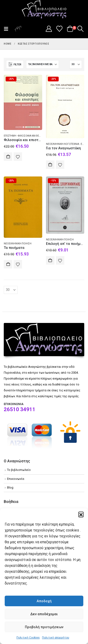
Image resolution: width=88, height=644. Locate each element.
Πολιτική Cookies (28, 638)
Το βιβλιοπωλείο (19, 470)
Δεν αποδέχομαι (44, 614)
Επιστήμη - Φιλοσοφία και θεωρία (24, 136)
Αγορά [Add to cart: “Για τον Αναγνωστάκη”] (50, 165)
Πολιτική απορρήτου (56, 638)
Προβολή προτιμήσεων (44, 627)
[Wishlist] (59, 29)
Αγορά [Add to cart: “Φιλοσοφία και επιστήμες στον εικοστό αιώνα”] (8, 157)
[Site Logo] (44, 10)
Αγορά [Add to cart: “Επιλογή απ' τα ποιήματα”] (50, 260)
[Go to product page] (23, 102)
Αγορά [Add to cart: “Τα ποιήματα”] (8, 264)
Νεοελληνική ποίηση (18, 244)
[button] (81, 514)
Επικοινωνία (16, 479)
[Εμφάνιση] (76, 64)
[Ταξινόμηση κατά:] (42, 64)
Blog (10, 487)
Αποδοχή (44, 601)
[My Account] (49, 29)
